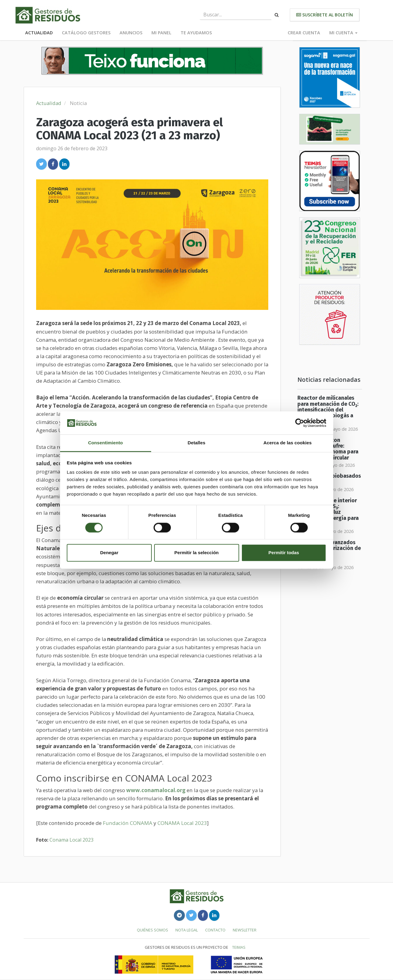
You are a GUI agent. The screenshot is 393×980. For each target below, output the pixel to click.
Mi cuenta (343, 33)
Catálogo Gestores (86, 33)
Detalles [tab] (196, 443)
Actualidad (39, 33)
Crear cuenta (304, 33)
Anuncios (131, 33)
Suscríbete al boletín (325, 15)
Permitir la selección (197, 553)
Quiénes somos (152, 930)
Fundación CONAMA (128, 823)
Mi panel (161, 33)
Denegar (109, 553)
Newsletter (245, 930)
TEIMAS (239, 947)
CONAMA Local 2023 (182, 823)
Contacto (215, 930)
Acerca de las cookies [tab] (288, 443)
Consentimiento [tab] (105, 443)
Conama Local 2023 (71, 840)
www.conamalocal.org (156, 790)
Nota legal (187, 930)
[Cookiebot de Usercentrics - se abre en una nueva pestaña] (300, 423)
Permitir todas (284, 553)
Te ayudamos (196, 33)
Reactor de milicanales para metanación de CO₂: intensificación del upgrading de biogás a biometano (328, 410)
